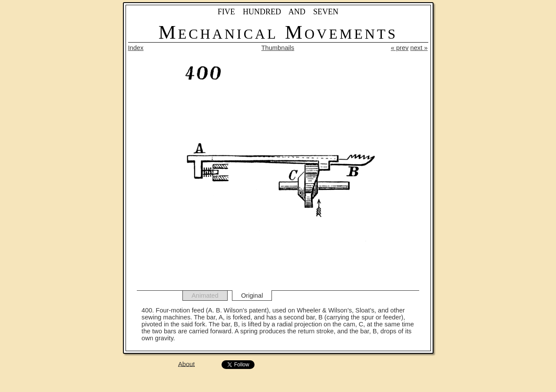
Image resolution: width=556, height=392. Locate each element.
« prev (400, 48)
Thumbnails (278, 48)
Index (136, 48)
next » (419, 48)
